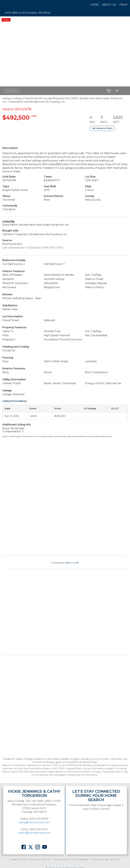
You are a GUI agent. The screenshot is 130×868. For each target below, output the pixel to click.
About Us (109, 5)
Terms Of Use (19, 859)
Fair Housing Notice (106, 859)
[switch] (109, 91)
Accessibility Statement (71, 859)
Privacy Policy (41, 859)
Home (95, 5)
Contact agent (12, 91)
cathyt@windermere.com (34, 833)
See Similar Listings (102, 128)
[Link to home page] (14, 5)
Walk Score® (72, 563)
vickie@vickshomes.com (34, 822)
